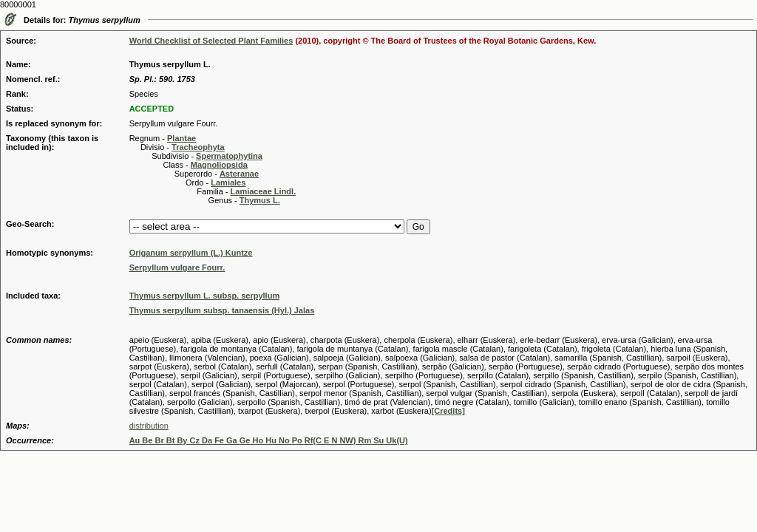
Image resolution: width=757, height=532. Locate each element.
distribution (149, 426)
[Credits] (448, 411)
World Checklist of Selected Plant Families (211, 41)
